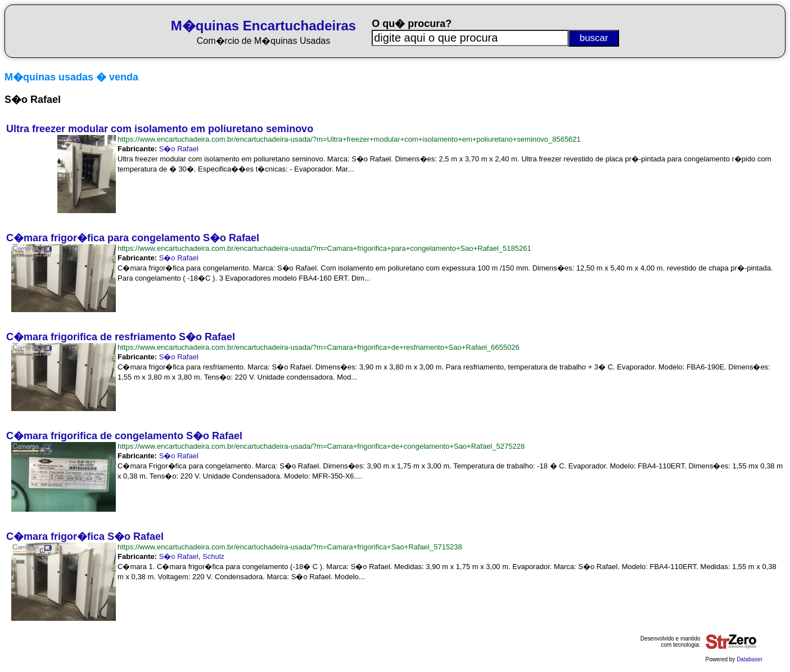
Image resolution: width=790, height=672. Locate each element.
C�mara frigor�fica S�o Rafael (85, 536)
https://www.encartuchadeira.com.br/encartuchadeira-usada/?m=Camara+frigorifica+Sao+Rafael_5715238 (290, 547)
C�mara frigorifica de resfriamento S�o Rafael (121, 337)
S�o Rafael (179, 149)
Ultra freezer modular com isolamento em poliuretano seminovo (160, 129)
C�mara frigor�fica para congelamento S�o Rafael (133, 238)
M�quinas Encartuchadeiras (263, 26)
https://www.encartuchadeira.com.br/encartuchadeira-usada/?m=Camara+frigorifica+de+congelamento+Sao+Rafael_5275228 (321, 446)
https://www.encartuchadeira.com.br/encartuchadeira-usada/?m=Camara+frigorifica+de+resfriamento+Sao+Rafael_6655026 (319, 347)
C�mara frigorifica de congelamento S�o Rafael (124, 436)
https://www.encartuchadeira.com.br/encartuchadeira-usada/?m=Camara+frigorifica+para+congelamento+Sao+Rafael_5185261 (324, 248)
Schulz (213, 556)
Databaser (750, 659)
